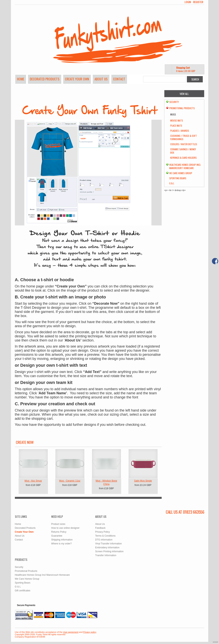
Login (188, 2)
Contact (119, 79)
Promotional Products (182, 108)
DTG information (104, 540)
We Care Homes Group (181, 173)
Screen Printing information (109, 551)
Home (21, 79)
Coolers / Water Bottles (184, 144)
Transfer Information (106, 555)
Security (174, 102)
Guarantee (57, 536)
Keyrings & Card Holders (183, 158)
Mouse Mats (177, 120)
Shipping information (62, 540)
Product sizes (58, 524)
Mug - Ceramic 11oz (70, 481)
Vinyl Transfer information (108, 544)
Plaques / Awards (180, 131)
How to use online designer (65, 528)
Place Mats (176, 126)
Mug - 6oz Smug (33, 481)
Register (198, 2)
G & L (172, 183)
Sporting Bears (178, 178)
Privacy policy (90, 632)
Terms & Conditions (105, 536)
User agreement (71, 632)
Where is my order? (62, 544)
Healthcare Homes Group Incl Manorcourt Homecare (185, 166)
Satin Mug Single (143, 481)
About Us (101, 79)
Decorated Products (45, 79)
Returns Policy (59, 532)
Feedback (100, 528)
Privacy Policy (102, 532)
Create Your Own (77, 79)
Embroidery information (107, 548)
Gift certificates (23, 591)
